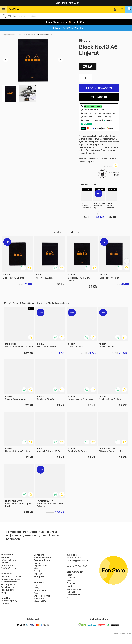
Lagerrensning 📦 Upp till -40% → (66, 22)
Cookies (5, 603)
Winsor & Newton (42, 596)
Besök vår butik (9, 568)
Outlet (37, 571)
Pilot (36, 585)
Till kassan (99, 97)
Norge (69, 575)
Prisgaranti (6, 593)
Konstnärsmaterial (42, 558)
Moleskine (39, 599)
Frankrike (71, 583)
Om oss (5, 563)
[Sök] (66, 16)
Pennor (37, 563)
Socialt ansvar (8, 587)
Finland (70, 580)
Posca (37, 593)
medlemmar (110, 113)
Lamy (36, 588)
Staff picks (39, 577)
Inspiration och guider (11, 576)
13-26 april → (66, 28)
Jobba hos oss (8, 565)
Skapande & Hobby (43, 560)
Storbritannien (73, 595)
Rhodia (85, 41)
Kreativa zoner (8, 590)
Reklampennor (8, 584)
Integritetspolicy (9, 601)
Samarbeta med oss (11, 579)
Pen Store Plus (8, 574)
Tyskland (71, 592)
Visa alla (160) (40, 601)
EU (68, 597)
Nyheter (38, 574)
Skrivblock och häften (44, 35)
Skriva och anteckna (25, 35)
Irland (69, 586)
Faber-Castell (40, 590)
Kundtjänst (6, 557)
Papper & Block (9, 35)
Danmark (71, 578)
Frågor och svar (8, 560)
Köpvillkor (6, 598)
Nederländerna (74, 589)
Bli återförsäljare (9, 582)
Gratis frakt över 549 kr (66, 3)
